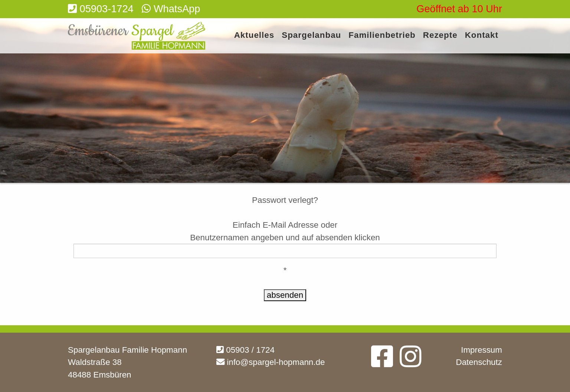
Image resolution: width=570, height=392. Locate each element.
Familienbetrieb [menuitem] (382, 35)
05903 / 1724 (245, 350)
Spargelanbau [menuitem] (311, 35)
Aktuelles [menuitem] (254, 35)
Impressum (481, 350)
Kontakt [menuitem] (482, 35)
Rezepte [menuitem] (440, 35)
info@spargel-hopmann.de (271, 362)
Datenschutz (479, 362)
